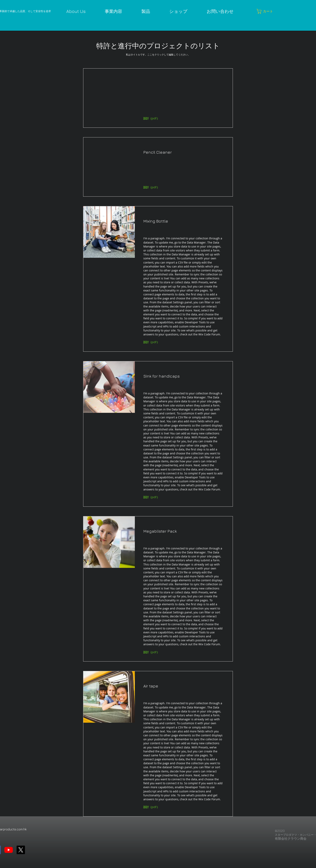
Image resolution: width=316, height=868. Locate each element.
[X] (21, 850)
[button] (266, 11)
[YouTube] (9, 850)
